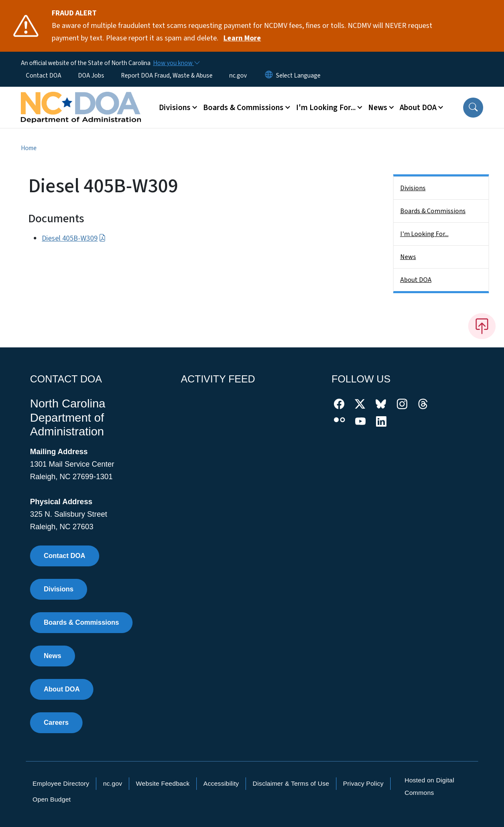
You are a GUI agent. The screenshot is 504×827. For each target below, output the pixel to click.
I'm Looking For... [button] (326, 108)
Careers (56, 723)
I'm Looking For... (424, 234)
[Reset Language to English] (269, 75)
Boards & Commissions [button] (243, 108)
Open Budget (52, 799)
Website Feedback (163, 783)
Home (29, 148)
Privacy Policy (363, 783)
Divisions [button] (175, 108)
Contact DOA (44, 75)
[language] (298, 75)
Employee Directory (61, 783)
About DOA (416, 280)
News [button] (378, 108)
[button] (473, 108)
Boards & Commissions (433, 211)
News (408, 257)
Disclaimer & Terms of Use (291, 783)
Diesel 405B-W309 (74, 238)
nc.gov (238, 75)
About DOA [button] (418, 108)
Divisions (413, 188)
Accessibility (221, 783)
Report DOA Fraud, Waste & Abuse (167, 75)
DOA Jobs (91, 75)
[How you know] (176, 63)
